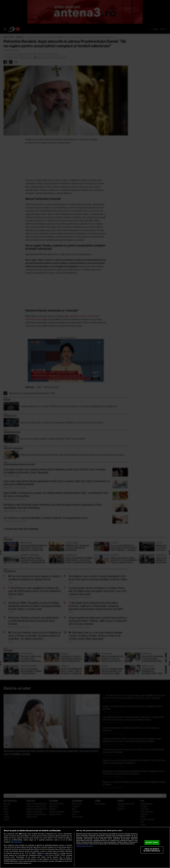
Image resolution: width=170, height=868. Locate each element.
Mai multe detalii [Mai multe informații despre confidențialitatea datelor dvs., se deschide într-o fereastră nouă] (16, 842)
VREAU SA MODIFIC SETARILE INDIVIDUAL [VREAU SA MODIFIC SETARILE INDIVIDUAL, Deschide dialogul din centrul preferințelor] (152, 850)
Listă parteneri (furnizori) (85, 846)
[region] (85, 847)
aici (43, 855)
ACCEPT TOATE (152, 842)
